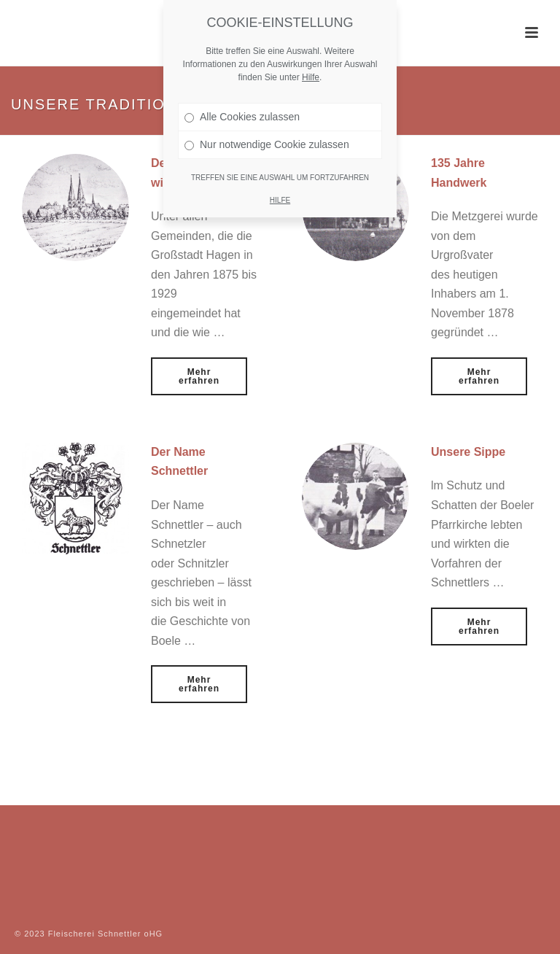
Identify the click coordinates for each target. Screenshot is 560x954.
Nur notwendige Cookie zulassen (267, 144)
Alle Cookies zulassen (242, 117)
